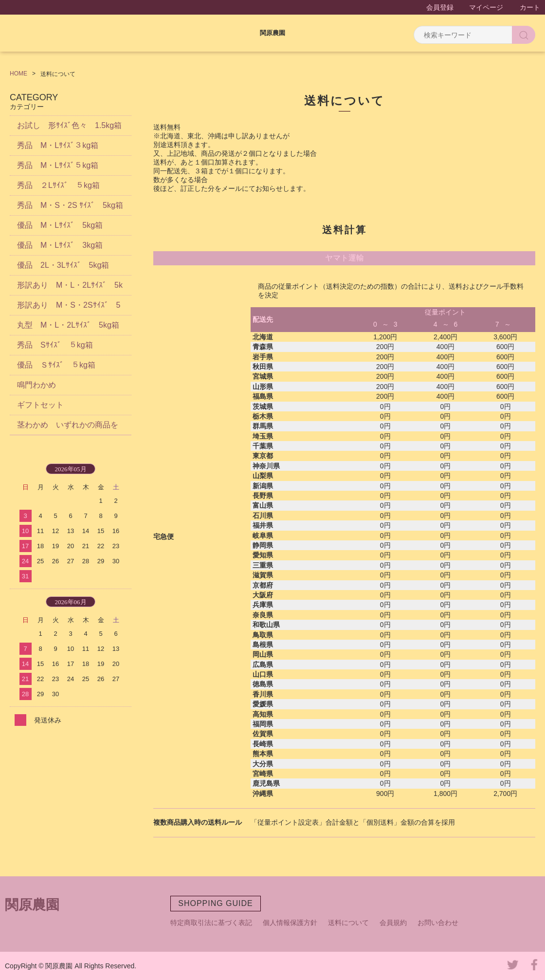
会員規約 (393, 923)
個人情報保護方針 (290, 923)
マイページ (486, 7)
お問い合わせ (438, 923)
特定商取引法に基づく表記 (211, 923)
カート (530, 7)
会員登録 (440, 7)
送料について (348, 923)
